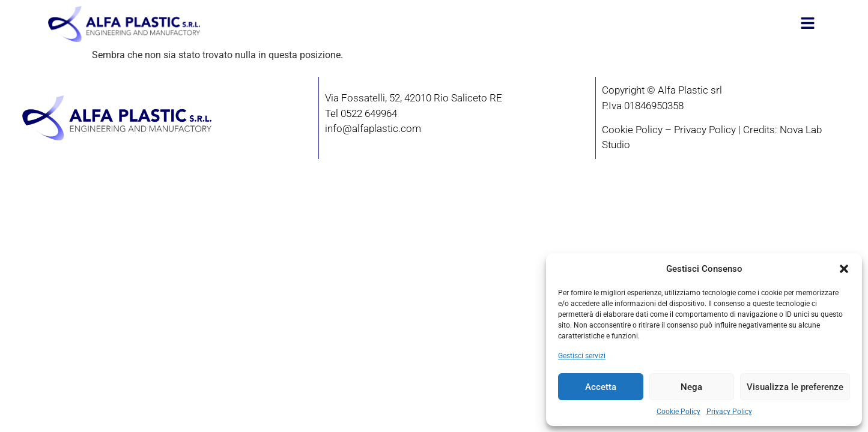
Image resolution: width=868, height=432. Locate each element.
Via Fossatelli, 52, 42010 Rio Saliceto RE (414, 98)
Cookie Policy (678, 412)
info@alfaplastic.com (373, 128)
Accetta (601, 387)
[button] (844, 269)
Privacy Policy (729, 412)
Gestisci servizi (582, 356)
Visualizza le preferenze (795, 387)
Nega (691, 387)
